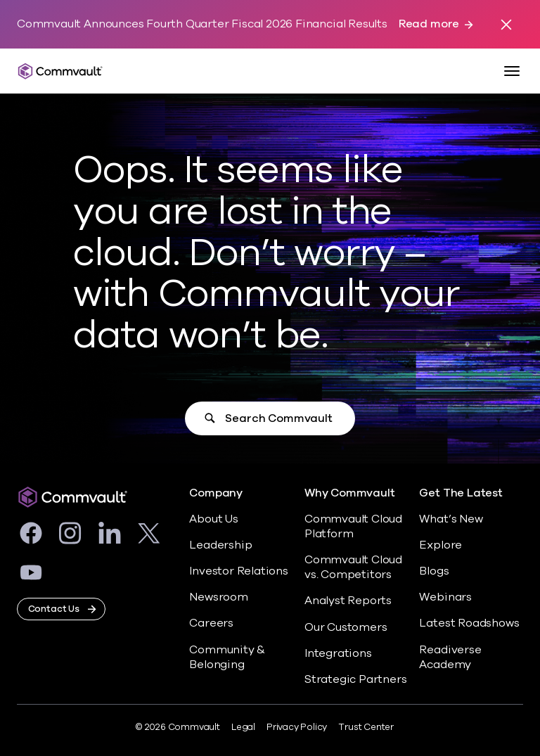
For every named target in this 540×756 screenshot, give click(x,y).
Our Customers (346, 627)
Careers (211, 623)
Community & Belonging (227, 657)
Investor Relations (239, 571)
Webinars (445, 597)
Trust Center (366, 727)
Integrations (338, 653)
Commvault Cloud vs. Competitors (353, 567)
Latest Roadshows (469, 623)
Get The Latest (461, 493)
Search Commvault (278, 418)
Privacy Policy (297, 727)
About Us (213, 519)
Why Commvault (350, 493)
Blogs (434, 571)
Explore (441, 545)
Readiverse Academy (450, 657)
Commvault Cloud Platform (353, 526)
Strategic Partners (356, 679)
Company (216, 493)
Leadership (220, 545)
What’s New (451, 519)
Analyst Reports (348, 601)
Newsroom (218, 597)
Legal (243, 727)
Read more (429, 24)
